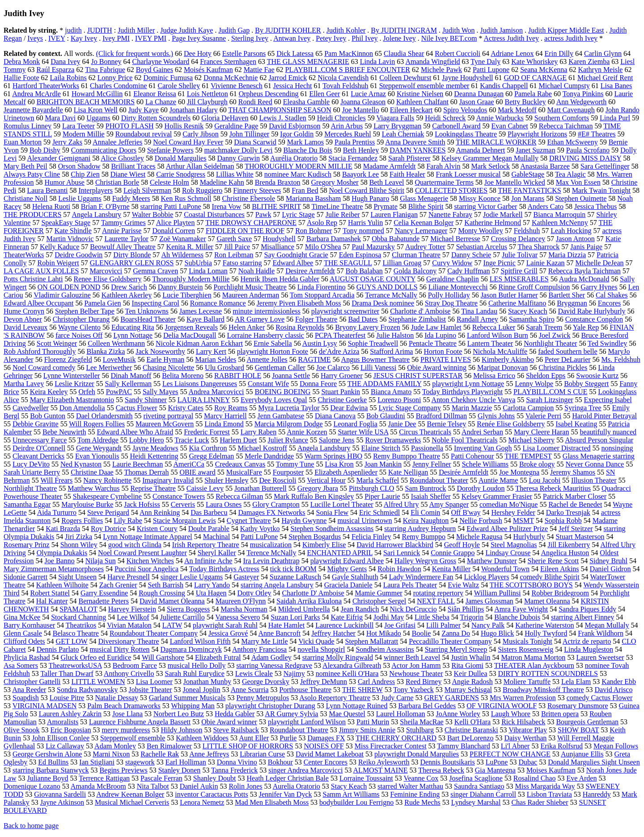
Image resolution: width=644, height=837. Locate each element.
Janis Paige (586, 247)
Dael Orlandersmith (104, 416)
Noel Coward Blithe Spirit (366, 190)
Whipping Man (193, 706)
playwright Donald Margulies (417, 754)
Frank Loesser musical (468, 174)
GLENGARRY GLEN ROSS (132, 263)
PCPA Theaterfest (340, 335)
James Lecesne (201, 311)
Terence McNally (271, 553)
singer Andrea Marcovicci (305, 770)
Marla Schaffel (378, 480)
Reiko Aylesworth (384, 762)
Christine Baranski (471, 730)
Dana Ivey (65, 62)
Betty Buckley (525, 102)
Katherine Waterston (544, 625)
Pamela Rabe (533, 94)
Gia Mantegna (495, 770)
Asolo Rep (322, 223)
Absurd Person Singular (599, 440)
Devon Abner (23, 319)
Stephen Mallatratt (372, 641)
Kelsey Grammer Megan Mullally (490, 158)
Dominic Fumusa (168, 78)
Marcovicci (106, 271)
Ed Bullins (53, 762)
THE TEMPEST (528, 456)
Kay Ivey (84, 38)
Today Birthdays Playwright (462, 392)
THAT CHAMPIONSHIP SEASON (280, 110)
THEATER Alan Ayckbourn (534, 665)
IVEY (57, 38)
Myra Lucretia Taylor (289, 408)
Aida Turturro (57, 512)
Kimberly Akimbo (508, 359)
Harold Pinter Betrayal (604, 416)
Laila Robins (68, 78)
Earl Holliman (186, 762)
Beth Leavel (387, 182)
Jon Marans (528, 198)
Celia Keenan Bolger (424, 223)
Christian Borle (117, 182)
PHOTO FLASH (130, 126)
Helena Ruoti (51, 206)
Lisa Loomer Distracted (557, 448)
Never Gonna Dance (595, 464)
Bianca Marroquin (560, 215)
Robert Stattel (50, 593)
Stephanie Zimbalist (417, 319)
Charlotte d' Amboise (420, 311)
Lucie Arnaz (368, 94)
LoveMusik (119, 359)
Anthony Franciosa (259, 649)
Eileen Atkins (560, 569)
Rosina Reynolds (300, 327)
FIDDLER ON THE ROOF (245, 231)
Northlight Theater (550, 343)
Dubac (528, 762)
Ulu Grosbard (225, 368)
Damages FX (326, 738)
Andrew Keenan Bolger (130, 794)
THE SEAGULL (348, 263)
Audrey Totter (425, 247)
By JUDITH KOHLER (288, 30)
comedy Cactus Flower (600, 698)
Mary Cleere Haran (542, 432)
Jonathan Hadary (194, 110)
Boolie (422, 633)
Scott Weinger (57, 343)
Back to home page (31, 826)
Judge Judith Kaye (186, 30)
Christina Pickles (563, 368)
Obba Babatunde (396, 239)
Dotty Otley (254, 593)
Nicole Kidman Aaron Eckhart (199, 343)
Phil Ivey (364, 38)
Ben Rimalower (169, 746)
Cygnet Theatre (249, 520)
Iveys (35, 38)
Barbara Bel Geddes (427, 706)
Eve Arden (581, 778)
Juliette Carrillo (182, 617)
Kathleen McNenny (560, 223)
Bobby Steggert (586, 384)
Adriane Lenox (512, 53)
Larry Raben (258, 432)
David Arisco (614, 690)
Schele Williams (485, 464)
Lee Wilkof (133, 617)
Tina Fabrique (105, 70)
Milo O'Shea (323, 247)
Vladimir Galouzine (62, 295)
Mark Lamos (305, 142)
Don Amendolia (82, 408)
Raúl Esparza (56, 70)
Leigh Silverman (147, 190)
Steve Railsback (236, 730)
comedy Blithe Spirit (549, 577)
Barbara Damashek (334, 239)
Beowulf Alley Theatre (123, 247)
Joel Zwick (555, 335)
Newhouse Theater (416, 673)
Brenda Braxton (278, 182)
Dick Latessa (295, 53)
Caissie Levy (205, 488)
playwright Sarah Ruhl (225, 625)
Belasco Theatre (76, 633)
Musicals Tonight (527, 641)
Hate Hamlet (286, 625)
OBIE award (197, 472)
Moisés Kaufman (208, 70)
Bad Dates (363, 319)
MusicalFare (244, 472)
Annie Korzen (307, 432)
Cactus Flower (137, 408)
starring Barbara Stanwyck (51, 770)
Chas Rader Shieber (540, 802)
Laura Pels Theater (410, 585)
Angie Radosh (472, 682)
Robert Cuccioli (458, 53)
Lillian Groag (402, 263)
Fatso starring (242, 263)
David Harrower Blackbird (395, 545)
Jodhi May (389, 617)
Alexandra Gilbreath (352, 665)
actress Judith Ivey (571, 38)
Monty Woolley (480, 231)
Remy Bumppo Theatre (407, 456)
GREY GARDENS (451, 698)
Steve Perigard (108, 512)
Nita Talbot (153, 786)
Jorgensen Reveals (191, 327)
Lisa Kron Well (96, 110)
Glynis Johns (496, 416)
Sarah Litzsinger (549, 400)
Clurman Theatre (416, 255)
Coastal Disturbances (214, 215)
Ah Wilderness (182, 255)
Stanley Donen (180, 770)
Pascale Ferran (161, 778)
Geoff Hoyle (462, 545)
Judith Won (459, 30)
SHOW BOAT (578, 730)
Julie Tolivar (520, 255)
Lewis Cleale (254, 673)
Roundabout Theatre (299, 730)
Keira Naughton (426, 520)
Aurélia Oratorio (294, 158)
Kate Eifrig (347, 617)
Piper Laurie (382, 496)
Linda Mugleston (589, 649)
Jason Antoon (575, 239)
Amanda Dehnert (481, 150)
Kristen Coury (157, 529)
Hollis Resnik (184, 126)
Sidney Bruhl (608, 561)
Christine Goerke (342, 400)
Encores (610, 303)
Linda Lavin (378, 62)
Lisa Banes (616, 86)
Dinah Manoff (131, 376)
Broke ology (537, 464)
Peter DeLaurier (568, 359)
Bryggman (572, 303)
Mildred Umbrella (304, 609)
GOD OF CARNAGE (535, 78)
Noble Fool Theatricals (464, 440)
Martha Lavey (24, 384)
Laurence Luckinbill (344, 625)
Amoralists (63, 722)
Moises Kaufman (551, 770)
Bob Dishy (45, 150)
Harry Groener (342, 376)
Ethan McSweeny (572, 142)
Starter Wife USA (363, 432)
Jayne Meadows (155, 448)
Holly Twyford (546, 633)
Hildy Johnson (182, 730)
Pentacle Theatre (433, 343)
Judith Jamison (502, 30)
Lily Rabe (128, 520)
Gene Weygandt (99, 448)
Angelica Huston (565, 553)
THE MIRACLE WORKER (496, 142)
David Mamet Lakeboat (330, 754)
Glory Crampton (276, 504)
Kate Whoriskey (534, 62)
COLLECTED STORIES (451, 190)
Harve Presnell (129, 577)
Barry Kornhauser (29, 625)
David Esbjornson (294, 126)
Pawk (263, 215)
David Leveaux (25, 327)
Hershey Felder (513, 512)
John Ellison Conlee (61, 738)
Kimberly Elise (324, 545)
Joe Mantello (361, 110)
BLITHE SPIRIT (276, 206)
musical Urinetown (364, 520)
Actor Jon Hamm (416, 665)
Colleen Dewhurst (405, 78)
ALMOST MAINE (381, 770)
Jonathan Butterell (261, 488)
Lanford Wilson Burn (498, 335)
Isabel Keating (576, 424)
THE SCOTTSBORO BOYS (531, 585)
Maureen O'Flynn (241, 601)
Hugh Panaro (370, 198)
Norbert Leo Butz (179, 714)
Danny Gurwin (238, 158)
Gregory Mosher (335, 182)
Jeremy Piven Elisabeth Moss (299, 303)
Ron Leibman (234, 255)
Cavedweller (31, 408)
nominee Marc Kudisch (298, 174)
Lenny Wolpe (534, 384)
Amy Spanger (449, 504)
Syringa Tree (583, 408)
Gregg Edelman (211, 456)
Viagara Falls (395, 118)
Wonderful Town (505, 569)
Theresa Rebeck (441, 770)
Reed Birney (424, 682)
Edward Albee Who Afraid (135, 432)
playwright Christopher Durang (270, 706)
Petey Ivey (331, 38)
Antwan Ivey (292, 38)
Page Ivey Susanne (199, 38)
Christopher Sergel (379, 601)
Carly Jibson (200, 134)
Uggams (98, 118)
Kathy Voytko (260, 529)
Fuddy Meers (131, 198)
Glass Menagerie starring (599, 456)
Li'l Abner (515, 746)
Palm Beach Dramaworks (124, 706)
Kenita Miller (451, 569)
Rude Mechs (422, 802)
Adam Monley (115, 746)
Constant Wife (268, 384)
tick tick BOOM (293, 569)
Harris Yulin (365, 223)
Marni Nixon (111, 754)
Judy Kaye (144, 110)
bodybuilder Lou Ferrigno (356, 802)
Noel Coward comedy (44, 368)
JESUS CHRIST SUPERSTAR (418, 376)
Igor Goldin (297, 134)
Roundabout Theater (439, 480)
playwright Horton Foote (273, 351)
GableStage (528, 174)
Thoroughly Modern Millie (191, 279)
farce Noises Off (79, 335)
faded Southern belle (568, 351)
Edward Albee (293, 263)
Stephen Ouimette (581, 198)
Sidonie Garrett (25, 577)
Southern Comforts (562, 118)
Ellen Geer (324, 94)
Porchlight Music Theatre (250, 287)
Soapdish (26, 698)
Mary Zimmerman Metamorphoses (54, 569)
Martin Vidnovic (70, 239)
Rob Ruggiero (202, 190)
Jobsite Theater (150, 690)
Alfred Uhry (401, 504)
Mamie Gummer (378, 593)
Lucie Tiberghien (187, 295)
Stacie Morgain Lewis (184, 520)
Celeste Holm (169, 182)
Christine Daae (92, 472)
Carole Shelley (179, 86)
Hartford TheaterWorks (46, 86)
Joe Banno (60, 561)
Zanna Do (456, 633)
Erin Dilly (559, 53)
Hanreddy (597, 794)
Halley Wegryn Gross (425, 561)
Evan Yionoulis (97, 456)
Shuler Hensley (226, 480)
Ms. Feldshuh (621, 359)
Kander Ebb (619, 682)
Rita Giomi (468, 665)
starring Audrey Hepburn (420, 529)
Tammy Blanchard (463, 746)
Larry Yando (212, 585)
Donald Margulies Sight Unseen (594, 762)
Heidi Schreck (445, 118)
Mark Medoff (517, 110)
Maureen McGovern (165, 424)
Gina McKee (22, 617)
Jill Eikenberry (569, 545)
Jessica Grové (228, 633)
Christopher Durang (81, 319)
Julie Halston (395, 335)
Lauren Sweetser (600, 657)
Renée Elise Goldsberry (511, 424)
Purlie (288, 738)
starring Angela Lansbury (277, 585)
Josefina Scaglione (476, 778)
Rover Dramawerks (393, 440)
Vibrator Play (528, 730)
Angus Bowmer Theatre (375, 359)
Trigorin (472, 617)
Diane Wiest (128, 174)
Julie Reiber (343, 215)
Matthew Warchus (93, 488)
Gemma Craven (155, 271)
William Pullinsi (498, 593)
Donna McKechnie (231, 78)
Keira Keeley (49, 392)
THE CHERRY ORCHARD (396, 738)
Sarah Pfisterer (409, 158)
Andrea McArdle (36, 94)
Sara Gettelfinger (605, 166)
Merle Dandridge (269, 456)
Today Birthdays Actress (224, 569)
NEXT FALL (436, 601)
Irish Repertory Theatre (206, 545)
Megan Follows (616, 746)
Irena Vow (227, 206)
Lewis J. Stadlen (282, 118)
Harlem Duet (238, 440)
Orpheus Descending (269, 94)
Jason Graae (477, 102)
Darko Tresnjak (568, 512)
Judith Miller (136, 30)
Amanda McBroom (98, 786)
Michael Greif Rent (605, 78)
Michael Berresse (455, 239)
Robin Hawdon (399, 569)
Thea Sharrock (539, 247)
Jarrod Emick (288, 78)
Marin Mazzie (472, 408)
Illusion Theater (594, 480)
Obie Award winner (229, 722)
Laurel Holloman (401, 714)
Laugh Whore (511, 714)
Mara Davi (60, 118)
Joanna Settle (291, 376)
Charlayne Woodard (161, 62)
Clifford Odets (24, 641)
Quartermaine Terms (444, 182)
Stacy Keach (349, 786)
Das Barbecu (209, 512)
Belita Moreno (183, 376)
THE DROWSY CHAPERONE (251, 223)
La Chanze (161, 102)
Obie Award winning (437, 368)
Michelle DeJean (600, 263)
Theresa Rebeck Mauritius (553, 488)
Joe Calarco (333, 368)
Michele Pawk (441, 70)
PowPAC (119, 392)
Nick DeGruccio (413, 609)
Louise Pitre (67, 698)
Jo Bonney (106, 62)
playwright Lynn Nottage (468, 384)
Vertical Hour (326, 480)
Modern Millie (84, 134)
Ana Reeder (29, 690)
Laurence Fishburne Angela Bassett (140, 722)
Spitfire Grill (519, 271)
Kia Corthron (208, 448)
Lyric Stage (298, 215)
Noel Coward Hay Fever (188, 142)
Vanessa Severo (237, 617)
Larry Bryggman (397, 126)
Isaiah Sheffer (431, 496)
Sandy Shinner (146, 400)
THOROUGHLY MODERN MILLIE (298, 166)
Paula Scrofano (588, 150)
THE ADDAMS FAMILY (385, 384)
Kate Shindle (73, 231)
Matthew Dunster (492, 561)
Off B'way (466, 512)
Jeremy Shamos (573, 472)
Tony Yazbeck (413, 690)
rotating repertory (438, 593)
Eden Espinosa (360, 255)
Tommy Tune (295, 464)
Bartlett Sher (567, 295)
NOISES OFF (324, 746)
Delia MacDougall (190, 335)
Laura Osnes (224, 504)
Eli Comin (425, 512)
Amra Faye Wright (521, 609)
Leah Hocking (571, 231)
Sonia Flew (332, 512)
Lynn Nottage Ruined (357, 706)
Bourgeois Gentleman (587, 722)
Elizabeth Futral (218, 657)
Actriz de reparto (587, 641)
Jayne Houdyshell (467, 78)
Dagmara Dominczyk (191, 649)
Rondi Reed (255, 102)
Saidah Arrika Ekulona (309, 601)
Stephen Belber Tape (85, 311)
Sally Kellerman (128, 384)
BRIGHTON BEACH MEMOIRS (86, 102)
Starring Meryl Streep (456, 649)
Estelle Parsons (244, 53)
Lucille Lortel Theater (342, 504)
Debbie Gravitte (36, 424)
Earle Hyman (166, 359)
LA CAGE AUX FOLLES (41, 271)
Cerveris (183, 504)
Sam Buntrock (425, 488)
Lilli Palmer (443, 625)
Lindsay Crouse (508, 553)
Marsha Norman (244, 609)
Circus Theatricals (425, 432)
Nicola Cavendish (343, 78)
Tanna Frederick (234, 770)
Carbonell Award (456, 126)
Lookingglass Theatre (466, 134)
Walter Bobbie (153, 215)
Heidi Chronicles (341, 118)
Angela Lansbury (96, 215)
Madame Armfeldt (390, 166)
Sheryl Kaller (217, 553)
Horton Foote (443, 351)
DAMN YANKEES (417, 150)
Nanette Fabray (450, 215)
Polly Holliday (449, 295)
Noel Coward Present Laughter (142, 553)
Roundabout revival (144, 134)
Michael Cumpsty (564, 86)
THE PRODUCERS (32, 215)
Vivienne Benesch (237, 86)
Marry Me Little (265, 641)
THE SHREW (362, 690)
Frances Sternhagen (228, 62)
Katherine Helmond (493, 223)
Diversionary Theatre (129, 641)
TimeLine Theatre (337, 206)
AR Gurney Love (260, 319)
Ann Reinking (160, 512)
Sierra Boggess (188, 609)
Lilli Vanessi (378, 368)
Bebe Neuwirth (64, 432)
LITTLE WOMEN (98, 682)
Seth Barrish (166, 585)
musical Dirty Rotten (119, 649)
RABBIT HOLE (238, 376)
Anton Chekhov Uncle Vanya (474, 400)
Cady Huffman (468, 271)
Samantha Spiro (532, 319)
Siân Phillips (466, 609)
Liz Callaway (65, 746)
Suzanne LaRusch (295, 577)
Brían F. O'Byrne (105, 206)
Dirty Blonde (132, 255)
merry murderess (126, 730)
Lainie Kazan (546, 263)
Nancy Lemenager (421, 231)
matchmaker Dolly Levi (239, 150)
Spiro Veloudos (465, 110)
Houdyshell (279, 239)
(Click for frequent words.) (135, 53)
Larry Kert (211, 351)
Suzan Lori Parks (295, 617)
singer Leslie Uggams (192, 577)
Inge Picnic (499, 263)
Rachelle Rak (160, 754)
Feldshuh (527, 231)
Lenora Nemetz (202, 802)
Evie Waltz (463, 585)
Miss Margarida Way (545, 786)
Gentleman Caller (280, 368)
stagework (140, 762)
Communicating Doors (104, 150)
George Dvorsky (266, 682)
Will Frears (56, 480)
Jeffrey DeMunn (324, 682)
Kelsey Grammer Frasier (497, 496)
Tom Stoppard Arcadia (322, 295)
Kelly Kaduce (59, 247)
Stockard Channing (78, 617)
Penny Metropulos (263, 698)
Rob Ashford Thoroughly (40, 351)
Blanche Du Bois (307, 150)
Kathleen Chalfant (422, 102)
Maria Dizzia (567, 255)
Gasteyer (246, 577)
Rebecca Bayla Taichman (585, 271)
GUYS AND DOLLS (387, 287)
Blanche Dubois (517, 617)
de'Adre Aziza (339, 351)
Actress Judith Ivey (512, 38)
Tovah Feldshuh (345, 86)
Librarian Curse (262, 754)
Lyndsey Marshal (476, 802)
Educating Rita (133, 327)
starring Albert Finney (583, 617)
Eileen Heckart (411, 110)
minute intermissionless (267, 311)
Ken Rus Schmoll (186, 198)
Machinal (216, 537)
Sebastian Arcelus (482, 247)
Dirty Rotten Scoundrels (156, 118)
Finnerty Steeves (257, 190)
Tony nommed (363, 231)
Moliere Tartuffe (527, 682)
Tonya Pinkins (583, 94)
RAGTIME (315, 359)
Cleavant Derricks (38, 456)
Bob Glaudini (386, 416)
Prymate (385, 206)
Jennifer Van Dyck (286, 794)
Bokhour (280, 762)
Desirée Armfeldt (464, 472)
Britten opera (560, 714)
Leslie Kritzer (74, 384)
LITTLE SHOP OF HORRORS (248, 746)
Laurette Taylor (126, 239)
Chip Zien (85, 174)
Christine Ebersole (248, 198)
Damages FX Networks (271, 512)
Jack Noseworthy (160, 351)
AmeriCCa (189, 464)
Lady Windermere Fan (421, 577)
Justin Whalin (470, 657)
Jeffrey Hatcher (333, 633)
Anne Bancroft (280, 633)
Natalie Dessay (116, 698)
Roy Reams (231, 408)
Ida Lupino (440, 335)
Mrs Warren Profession (523, 698)
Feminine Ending (415, 794)
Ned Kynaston (81, 464)
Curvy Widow (452, 263)
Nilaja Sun (101, 561)
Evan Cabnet (510, 126)
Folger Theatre (316, 319)
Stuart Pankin (341, 392)
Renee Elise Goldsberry (107, 279)
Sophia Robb (563, 520)
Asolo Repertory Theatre (335, 698)
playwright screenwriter (345, 311)
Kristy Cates (186, 408)
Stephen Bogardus (315, 537)
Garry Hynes (599, 287)
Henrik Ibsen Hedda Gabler (280, 279)
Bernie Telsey (446, 424)
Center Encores (326, 762)
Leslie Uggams (80, 198)
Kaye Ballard (205, 319)
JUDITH (100, 30)
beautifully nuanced (608, 432)
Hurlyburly (529, 537)
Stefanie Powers (170, 150)
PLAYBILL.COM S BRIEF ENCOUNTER (348, 70)
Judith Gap (234, 30)
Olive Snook (21, 730)
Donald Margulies (181, 158)
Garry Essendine (104, 593)
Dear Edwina (349, 408)
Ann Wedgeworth (582, 102)
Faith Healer (407, 174)
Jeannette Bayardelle (33, 110)
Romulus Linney (28, 126)
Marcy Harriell (225, 416)
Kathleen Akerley (127, 295)
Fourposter (288, 472)
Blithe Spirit (426, 206)
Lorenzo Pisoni (399, 400)
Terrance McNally (391, 295)
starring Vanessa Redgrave (274, 665)
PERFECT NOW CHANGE (510, 754)
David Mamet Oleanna (172, 601)
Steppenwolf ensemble (133, 738)
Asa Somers (21, 665)
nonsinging (617, 448)
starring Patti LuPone (171, 206)
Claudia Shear (404, 53)
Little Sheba (432, 617)
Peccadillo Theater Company (450, 641)
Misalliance (278, 247)
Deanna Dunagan (479, 94)
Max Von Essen (578, 182)
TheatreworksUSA (75, 665)
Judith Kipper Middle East (566, 30)
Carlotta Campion (528, 408)
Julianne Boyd (47, 778)
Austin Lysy (320, 343)
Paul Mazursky (373, 247)
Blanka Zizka (106, 351)
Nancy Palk (488, 625)
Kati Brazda (63, 529)
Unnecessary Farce (40, 440)
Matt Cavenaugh (571, 110)
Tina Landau (479, 311)
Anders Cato (546, 206)
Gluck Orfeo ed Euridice (96, 657)
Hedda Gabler (235, 714)
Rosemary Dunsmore (578, 706)
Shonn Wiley (79, 545)
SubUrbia (198, 263)
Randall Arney (477, 319)
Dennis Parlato (58, 649)
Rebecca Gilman (239, 496)
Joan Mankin (383, 464)
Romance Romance (218, 303)
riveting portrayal (169, 416)
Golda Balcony (415, 271)
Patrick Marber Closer (575, 496)
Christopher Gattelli (32, 682)
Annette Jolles (267, 359)
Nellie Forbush (481, 520)
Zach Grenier (118, 585)
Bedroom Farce (135, 665)
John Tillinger (249, 134)
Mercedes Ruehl (347, 134)
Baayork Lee (360, 174)
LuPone (497, 762)
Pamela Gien (102, 303)
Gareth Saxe (235, 239)
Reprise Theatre (153, 488)
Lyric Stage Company (410, 408)
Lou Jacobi (544, 480)
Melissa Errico (494, 376)
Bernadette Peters (104, 601)
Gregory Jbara (318, 488)
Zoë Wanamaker (183, 239)
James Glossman (489, 601)
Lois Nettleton (208, 94)
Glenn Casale (23, 633)
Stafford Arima (391, 351)
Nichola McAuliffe (500, 351)
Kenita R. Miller (190, 247)
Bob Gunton (48, 416)
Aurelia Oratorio (297, 786)
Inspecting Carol (156, 303)
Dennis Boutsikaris (447, 762)
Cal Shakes (612, 295)
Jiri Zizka (78, 537)
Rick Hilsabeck (523, 722)
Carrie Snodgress (181, 174)
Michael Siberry (532, 440)
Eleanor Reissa (155, 94)
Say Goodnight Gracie (296, 255)
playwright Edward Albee (347, 561)
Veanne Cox (421, 778)
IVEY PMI (151, 38)
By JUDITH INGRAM (404, 30)
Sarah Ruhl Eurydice (194, 673)
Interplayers (96, 190)
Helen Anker (247, 327)
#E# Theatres (597, 134)
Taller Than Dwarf (67, 673)
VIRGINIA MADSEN (45, 706)
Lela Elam (576, 682)
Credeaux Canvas (240, 464)
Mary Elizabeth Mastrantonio (72, 400)
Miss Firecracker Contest (391, 746)
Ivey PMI (116, 38)
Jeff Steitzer (576, 529)
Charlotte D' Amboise (313, 593)
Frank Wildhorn (601, 633)
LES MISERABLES (519, 279)
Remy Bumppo (424, 537)
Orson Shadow (79, 166)
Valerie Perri (543, 416)
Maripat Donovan (502, 368)
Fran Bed (305, 190)
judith (73, 30)
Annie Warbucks (500, 118)
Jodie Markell (503, 215)
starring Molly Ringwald (338, 657)
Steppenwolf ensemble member (424, 86)
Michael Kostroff (262, 448)
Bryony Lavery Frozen (368, 327)
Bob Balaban (364, 271)
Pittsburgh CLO (372, 488)
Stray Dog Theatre (451, 303)
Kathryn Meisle (600, 70)
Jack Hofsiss (142, 504)
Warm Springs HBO (333, 456)
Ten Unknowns (147, 311)
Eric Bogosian (70, 730)
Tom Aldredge (98, 440)
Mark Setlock (490, 166)
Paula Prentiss (355, 142)
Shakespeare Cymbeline (107, 496)
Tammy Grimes (123, 223)
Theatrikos (81, 625)
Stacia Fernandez (353, 158)
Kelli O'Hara (473, 722)
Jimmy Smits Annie (367, 730)
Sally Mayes (161, 392)
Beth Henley (361, 150)
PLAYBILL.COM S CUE (550, 392)
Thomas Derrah (146, 472)
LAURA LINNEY (204, 400)
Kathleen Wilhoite (62, 585)
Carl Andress (376, 682)
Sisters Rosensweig (525, 649)
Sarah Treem (544, 327)
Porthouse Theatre (306, 690)
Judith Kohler (346, 30)
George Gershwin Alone (47, 754)
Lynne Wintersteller (72, 376)
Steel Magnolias (514, 545)
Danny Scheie (471, 255)
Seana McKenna (544, 70)
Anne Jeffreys (209, 754)
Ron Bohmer (314, 231)
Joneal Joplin (202, 690)
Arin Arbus (347, 126)
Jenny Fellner (432, 464)
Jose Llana (127, 714)
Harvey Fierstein (132, 609)
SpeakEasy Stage (66, 223)
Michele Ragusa (479, 537)
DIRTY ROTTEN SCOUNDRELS (548, 673)
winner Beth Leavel (412, 657)
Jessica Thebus (595, 206)
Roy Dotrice (108, 529)
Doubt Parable (209, 529)
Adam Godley (271, 657)
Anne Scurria (250, 690)
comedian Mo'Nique (508, 504)
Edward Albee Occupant (38, 303)
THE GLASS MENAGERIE (308, 62)
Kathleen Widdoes (202, 738)
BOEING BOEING (283, 392)
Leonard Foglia (356, 424)
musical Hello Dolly (197, 665)
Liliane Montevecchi (458, 287)
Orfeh (87, 392)
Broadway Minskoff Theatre (543, 690)
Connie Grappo (453, 553)
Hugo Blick (497, 633)
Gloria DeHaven (225, 118)
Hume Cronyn (24, 311)
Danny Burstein (180, 287)
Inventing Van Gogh (483, 448)
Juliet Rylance (288, 440)
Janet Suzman (535, 150)
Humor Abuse (65, 182)
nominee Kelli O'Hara (347, 673)
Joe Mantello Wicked (515, 182)
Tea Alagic (570, 174)
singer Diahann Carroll (483, 794)
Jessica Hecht (293, 86)
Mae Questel (347, 714)
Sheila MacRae (422, 722)
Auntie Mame (498, 480)
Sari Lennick (402, 553)
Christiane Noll (25, 198)
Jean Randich (360, 609)
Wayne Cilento (79, 327)
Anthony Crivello (129, 673)
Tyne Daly (485, 62)
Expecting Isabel (608, 400)
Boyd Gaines (155, 70)
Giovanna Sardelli (60, 794)
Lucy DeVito (31, 464)
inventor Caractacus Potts (212, 794)
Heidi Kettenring (154, 456)
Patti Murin (373, 722)
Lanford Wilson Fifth (200, 641)
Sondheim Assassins (385, 649)
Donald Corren (174, 231)
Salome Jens (337, 440)
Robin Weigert (58, 263)
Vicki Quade (316, 641)
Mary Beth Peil (25, 166)
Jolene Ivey (400, 38)
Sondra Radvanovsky (87, 690)
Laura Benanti (47, 190)
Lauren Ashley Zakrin (70, 714)
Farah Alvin (443, 166)
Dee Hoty (198, 53)
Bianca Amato (391, 392)
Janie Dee (402, 424)
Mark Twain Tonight (601, 190)
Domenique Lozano (32, 786)
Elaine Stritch (381, 448)
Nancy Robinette (107, 480)
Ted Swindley (607, 343)
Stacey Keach (528, 311)
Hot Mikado (384, 633)
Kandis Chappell (504, 86)
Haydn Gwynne (304, 520)
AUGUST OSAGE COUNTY (373, 279)
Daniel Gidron (610, 569)
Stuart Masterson (580, 537)
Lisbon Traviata (549, 794)
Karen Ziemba (589, 62)
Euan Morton (23, 142)
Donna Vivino (237, 762)
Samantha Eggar (27, 504)
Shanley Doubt (215, 778)
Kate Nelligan (408, 472)
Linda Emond (224, 424)
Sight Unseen (77, 577)
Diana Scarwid (255, 142)
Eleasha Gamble (306, 102)
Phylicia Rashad (27, 657)
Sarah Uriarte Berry (32, 472)
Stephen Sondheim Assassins (332, 529)
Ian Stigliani (97, 762)
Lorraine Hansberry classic (266, 335)
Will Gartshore (163, 657)
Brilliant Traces (133, 166)
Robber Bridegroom (560, 593)
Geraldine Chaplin (453, 279)
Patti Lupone (491, 70)
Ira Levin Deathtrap (271, 561)
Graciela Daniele (348, 585)
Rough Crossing (162, 593)
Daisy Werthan (525, 738)
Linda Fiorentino (322, 287)
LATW (172, 625)
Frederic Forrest (207, 432)
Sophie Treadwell (373, 343)
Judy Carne (397, 698)
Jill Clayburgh (207, 102)
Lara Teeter (78, 126)
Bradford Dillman (441, 416)
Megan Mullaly (607, 625)
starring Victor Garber (485, 206)
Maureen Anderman (251, 295)
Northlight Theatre (30, 488)
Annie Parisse (122, 231)
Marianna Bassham (313, 198)
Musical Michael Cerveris (132, 802)
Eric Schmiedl (379, 512)
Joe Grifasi (400, 625)
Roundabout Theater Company (154, 633)
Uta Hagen (211, 593)
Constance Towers (179, 496)
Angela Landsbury (324, 448)
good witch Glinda (135, 545)
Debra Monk (22, 62)
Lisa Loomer (154, 682)
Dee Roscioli (278, 480)
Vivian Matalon (129, 625)
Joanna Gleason (363, 102)
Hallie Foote (21, 78)
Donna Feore (318, 384)
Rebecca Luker (494, 327)
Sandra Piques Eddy (587, 609)
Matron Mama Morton (533, 657)
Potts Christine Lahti (33, 279)
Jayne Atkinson (62, 802)
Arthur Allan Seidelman (200, 166)
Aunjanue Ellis (582, 754)
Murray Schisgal (468, 690)
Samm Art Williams (351, 794)
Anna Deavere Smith (415, 142)
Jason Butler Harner (509, 295)
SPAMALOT (78, 609)
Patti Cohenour (472, 456)
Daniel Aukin (199, 786)
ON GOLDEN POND (69, 287)
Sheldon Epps (546, 376)
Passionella (427, 448)
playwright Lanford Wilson (307, 722)
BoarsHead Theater (148, 319)
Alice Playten (176, 223)
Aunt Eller (254, 738)
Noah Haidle (256, 271)
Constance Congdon (594, 319)
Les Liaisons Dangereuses (200, 384)
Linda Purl (615, 118)
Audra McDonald (584, 279)
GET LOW (72, 641)
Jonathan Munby (207, 682)
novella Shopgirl (321, 649)
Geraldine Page (236, 126)
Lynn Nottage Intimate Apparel (148, 537)
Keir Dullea (470, 673)
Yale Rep (586, 327)
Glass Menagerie (424, 198)
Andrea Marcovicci (216, 392)
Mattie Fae (259, 70)
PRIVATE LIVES (446, 359)
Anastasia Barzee (545, 166)
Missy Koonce (480, 198)
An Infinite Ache (208, 561)
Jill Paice (237, 247)
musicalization (271, 545)
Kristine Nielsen (420, 94)
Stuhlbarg (420, 730)
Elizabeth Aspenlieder (346, 472)
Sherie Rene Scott (553, 561)
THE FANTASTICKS (530, 190)
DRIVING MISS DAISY (585, 158)
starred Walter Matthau (410, 786)
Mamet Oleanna (547, 601)
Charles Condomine (119, 86)
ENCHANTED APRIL (340, 553)
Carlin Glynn (603, 53)
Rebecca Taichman (566, 126)
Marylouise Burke (87, 504)
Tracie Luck (192, 440)
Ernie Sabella (273, 343)
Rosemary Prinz (27, 545)
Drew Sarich (129, 287)
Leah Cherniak (403, 134)
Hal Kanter (52, 601)
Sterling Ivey (250, 38)
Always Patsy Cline (32, 174)
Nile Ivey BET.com (449, 38)
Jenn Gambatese (281, 416)
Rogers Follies (82, 520)
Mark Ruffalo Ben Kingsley (314, 496)
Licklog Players (487, 577)
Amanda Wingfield (432, 62)
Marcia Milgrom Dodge (289, 424)
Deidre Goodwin (78, 255)
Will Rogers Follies (97, 424)
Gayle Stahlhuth (355, 577)
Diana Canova (335, 416)
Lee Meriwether (109, 368)
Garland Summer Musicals (187, 698)
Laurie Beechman (138, 464)
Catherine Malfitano (517, 303)
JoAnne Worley (458, 714)
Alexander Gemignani (59, 158)
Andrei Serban (482, 432)
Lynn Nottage (133, 335)
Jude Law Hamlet (436, 327)
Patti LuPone (259, 537)
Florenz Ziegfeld (68, 359)
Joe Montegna (519, 472)
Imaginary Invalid (168, 480)
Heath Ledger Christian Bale (288, 778)
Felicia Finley (371, 537)
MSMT (523, 520)
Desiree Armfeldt (310, 271)
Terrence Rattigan (104, 778)
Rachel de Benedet (575, 504)
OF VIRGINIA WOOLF (502, 706)
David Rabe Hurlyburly (591, 311)
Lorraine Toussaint (366, 778)
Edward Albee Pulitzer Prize (507, 529)
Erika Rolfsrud (561, 746)
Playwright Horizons (537, 134)
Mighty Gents (347, 569)
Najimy (294, 673)
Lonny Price (115, 78)
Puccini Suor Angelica (146, 569)
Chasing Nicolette (168, 368)
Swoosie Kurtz (597, 376)
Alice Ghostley (122, 158)
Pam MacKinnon (349, 53)
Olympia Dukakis (62, 553)
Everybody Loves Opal (274, 400)
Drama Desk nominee (383, 303)
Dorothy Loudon (481, 488)
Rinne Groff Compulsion (534, 287)
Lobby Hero (147, 440)
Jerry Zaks (67, 142)
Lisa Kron (339, 464)
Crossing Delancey (518, 239)
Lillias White (235, 174)
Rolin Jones (245, 786)
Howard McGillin (97, 94)
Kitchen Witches (150, 561)
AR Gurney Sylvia (291, 714)
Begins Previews (124, 770)
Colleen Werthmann (116, 343)
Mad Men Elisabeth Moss (272, 802)
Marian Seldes (216, 359)
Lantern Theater (490, 343)
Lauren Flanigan (394, 215)
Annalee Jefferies (117, 142)
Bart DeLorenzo (470, 738)
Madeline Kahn (222, 182)
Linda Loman (208, 271)
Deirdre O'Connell (39, 448)
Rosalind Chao (535, 778)
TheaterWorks (24, 255)
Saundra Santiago (479, 786)
